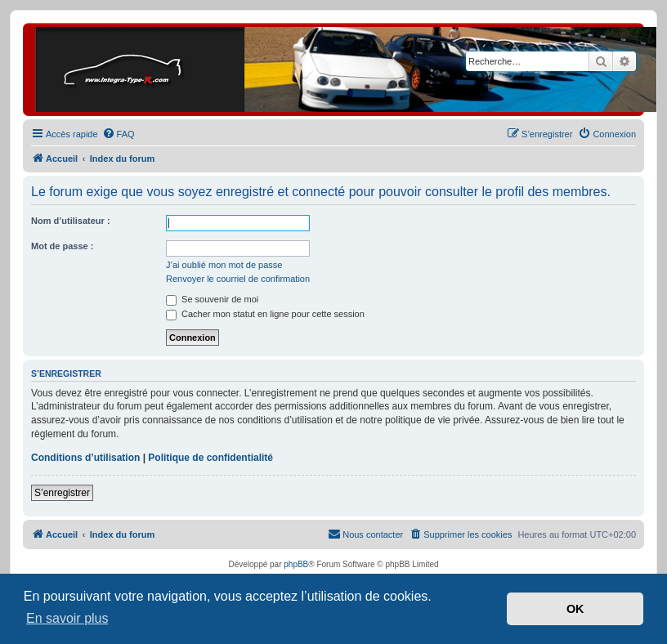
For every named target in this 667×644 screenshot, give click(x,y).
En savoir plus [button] (67, 618)
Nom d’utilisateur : (71, 221)
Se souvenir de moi (212, 299)
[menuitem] (119, 134)
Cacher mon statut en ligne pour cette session (265, 314)
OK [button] (575, 609)
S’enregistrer (62, 493)
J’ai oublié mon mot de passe (224, 265)
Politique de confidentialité (210, 458)
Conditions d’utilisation (85, 458)
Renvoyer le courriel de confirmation (238, 279)
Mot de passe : (62, 246)
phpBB (296, 564)
